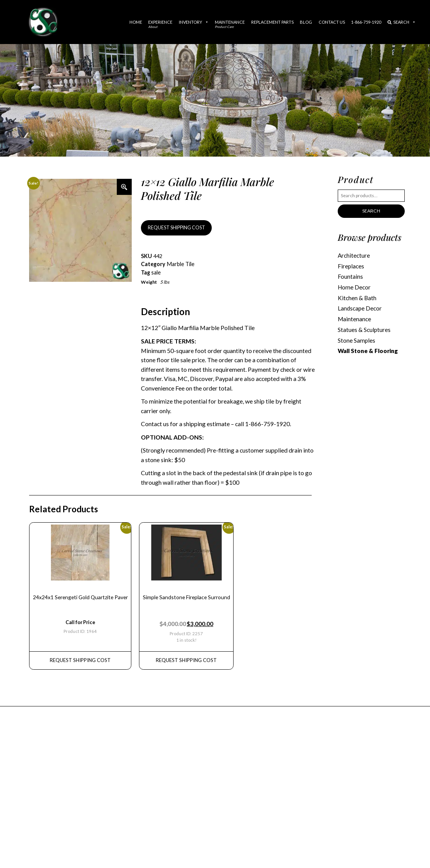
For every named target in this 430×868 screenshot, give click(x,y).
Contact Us (332, 22)
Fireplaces (351, 266)
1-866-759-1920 (366, 22)
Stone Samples (356, 338)
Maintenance (230, 24)
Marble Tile (180, 264)
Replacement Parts (272, 22)
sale (156, 272)
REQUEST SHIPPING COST (175, 228)
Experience (160, 24)
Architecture (354, 255)
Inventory (194, 22)
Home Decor (354, 286)
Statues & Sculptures (364, 328)
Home (136, 22)
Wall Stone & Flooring (368, 349)
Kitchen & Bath (357, 297)
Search (402, 22)
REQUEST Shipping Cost (79, 657)
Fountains (350, 276)
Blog (306, 22)
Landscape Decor (360, 307)
